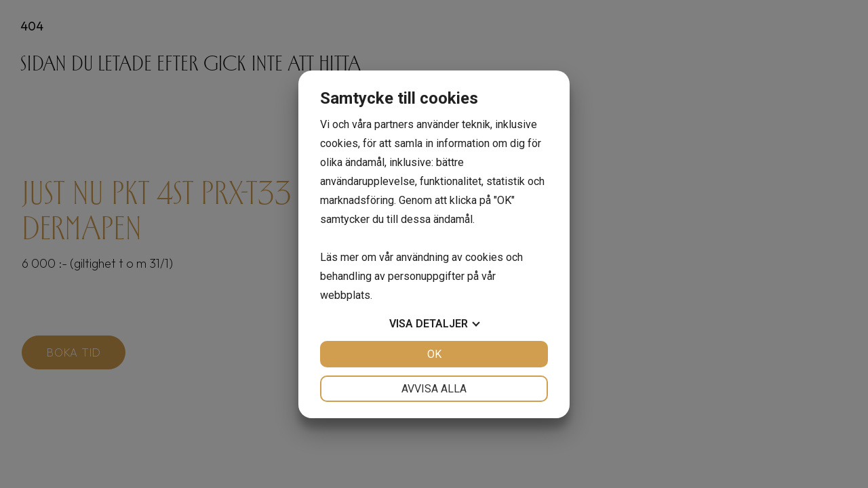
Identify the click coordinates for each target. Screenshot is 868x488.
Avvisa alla (434, 389)
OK (434, 354)
